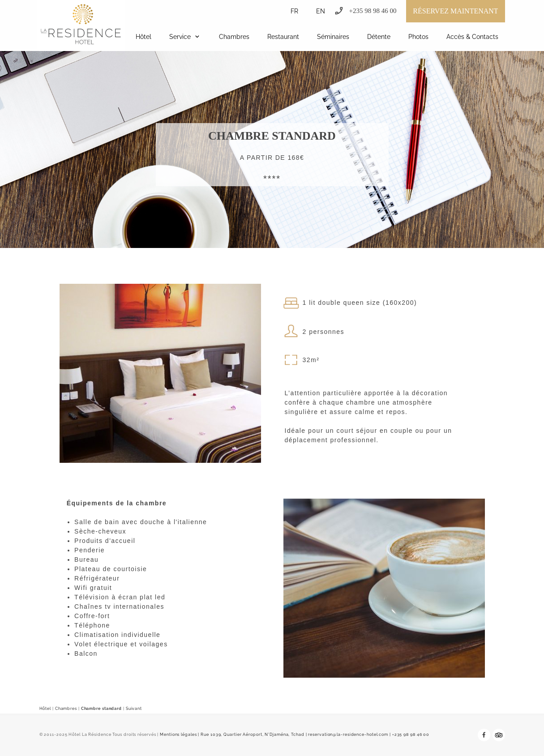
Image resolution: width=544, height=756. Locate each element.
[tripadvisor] (499, 735)
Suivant (134, 709)
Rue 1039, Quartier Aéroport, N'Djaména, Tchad (253, 735)
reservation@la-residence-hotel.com (348, 735)
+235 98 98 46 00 (411, 735)
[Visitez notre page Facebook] (484, 735)
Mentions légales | (180, 735)
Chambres (66, 709)
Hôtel (45, 709)
